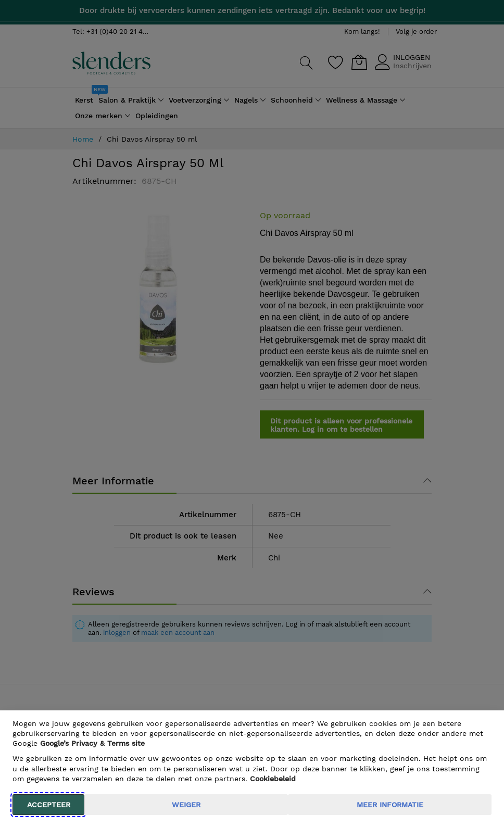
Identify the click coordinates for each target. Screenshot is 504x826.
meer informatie (390, 805)
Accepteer (49, 805)
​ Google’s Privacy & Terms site (92, 743)
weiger (186, 805)
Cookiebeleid (273, 779)
